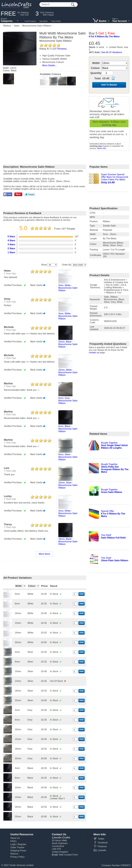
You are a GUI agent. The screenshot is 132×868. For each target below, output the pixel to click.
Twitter (101, 839)
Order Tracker (17, 847)
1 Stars (11, 252)
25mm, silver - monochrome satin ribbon (68, 485)
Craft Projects (30, 21)
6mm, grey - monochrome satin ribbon (68, 401)
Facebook (103, 843)
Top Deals (43, 21)
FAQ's (13, 841)
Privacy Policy (17, 857)
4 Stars (11, 240)
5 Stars (11, 237)
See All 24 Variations (112, 52)
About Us (15, 838)
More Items (44, 554)
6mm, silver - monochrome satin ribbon (68, 457)
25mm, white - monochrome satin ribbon (68, 372)
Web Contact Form (68, 855)
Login (13, 844)
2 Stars (11, 248)
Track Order (56, 21)
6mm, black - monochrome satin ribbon (68, 429)
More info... (102, 148)
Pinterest (102, 846)
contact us (94, 353)
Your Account (120, 21)
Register (22, 844)
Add (81, 594)
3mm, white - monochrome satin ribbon (68, 288)
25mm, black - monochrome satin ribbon (68, 344)
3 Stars (11, 244)
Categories (7, 21)
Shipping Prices (18, 851)
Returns (14, 854)
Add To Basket (109, 85)
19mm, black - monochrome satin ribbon (68, 542)
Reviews (60, 49)
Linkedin (102, 850)
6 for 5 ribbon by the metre (104, 37)
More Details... (49, 65)
